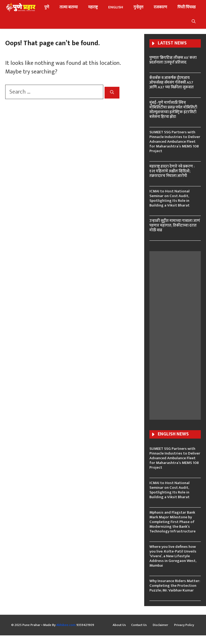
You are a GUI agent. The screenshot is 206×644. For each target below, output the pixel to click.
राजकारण (160, 7)
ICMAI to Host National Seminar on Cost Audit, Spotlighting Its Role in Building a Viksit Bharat (169, 198)
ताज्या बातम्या (69, 7)
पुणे (47, 7)
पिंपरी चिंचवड (187, 7)
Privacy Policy (184, 625)
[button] (194, 22)
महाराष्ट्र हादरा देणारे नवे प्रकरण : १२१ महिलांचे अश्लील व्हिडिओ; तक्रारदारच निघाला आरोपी (172, 171)
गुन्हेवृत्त (138, 7)
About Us (119, 625)
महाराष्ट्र (93, 7)
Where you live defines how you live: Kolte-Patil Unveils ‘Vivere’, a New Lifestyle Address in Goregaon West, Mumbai (173, 556)
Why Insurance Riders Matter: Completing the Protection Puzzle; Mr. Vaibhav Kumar (175, 586)
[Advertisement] (180, 335)
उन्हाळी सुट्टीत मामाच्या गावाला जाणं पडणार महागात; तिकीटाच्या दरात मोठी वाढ (175, 225)
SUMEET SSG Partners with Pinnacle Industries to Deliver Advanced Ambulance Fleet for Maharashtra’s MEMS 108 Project (175, 142)
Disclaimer (161, 625)
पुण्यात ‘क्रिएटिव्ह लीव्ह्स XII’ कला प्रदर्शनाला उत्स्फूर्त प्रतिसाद (173, 60)
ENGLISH (116, 7)
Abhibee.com (66, 625)
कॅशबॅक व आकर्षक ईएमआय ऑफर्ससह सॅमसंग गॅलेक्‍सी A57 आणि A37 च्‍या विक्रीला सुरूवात (172, 82)
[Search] (112, 93)
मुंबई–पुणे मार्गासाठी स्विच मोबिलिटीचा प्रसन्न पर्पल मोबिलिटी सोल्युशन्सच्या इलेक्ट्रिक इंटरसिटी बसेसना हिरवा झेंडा (173, 110)
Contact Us (139, 625)
